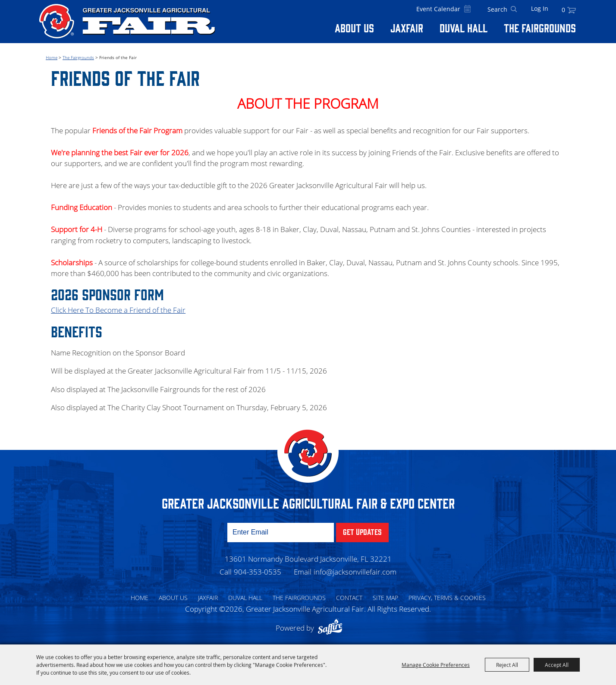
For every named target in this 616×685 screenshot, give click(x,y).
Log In (540, 8)
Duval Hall (464, 28)
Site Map (385, 598)
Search (514, 9)
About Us (354, 28)
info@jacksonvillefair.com (355, 572)
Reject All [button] (507, 665)
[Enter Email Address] (281, 533)
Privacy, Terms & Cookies (447, 598)
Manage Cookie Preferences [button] (436, 665)
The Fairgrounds (540, 28)
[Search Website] (497, 9)
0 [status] (563, 10)
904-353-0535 (258, 572)
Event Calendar (438, 9)
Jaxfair (407, 28)
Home (52, 57)
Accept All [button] (557, 665)
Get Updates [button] (362, 531)
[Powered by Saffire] (332, 628)
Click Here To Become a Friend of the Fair (118, 310)
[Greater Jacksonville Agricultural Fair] (127, 21)
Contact (349, 598)
